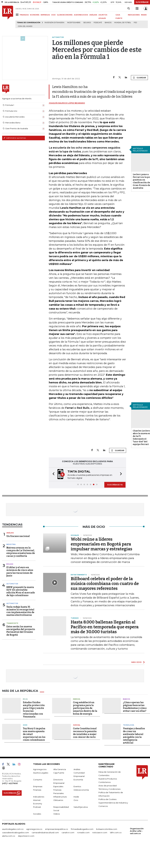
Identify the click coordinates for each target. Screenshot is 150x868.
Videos (57, 814)
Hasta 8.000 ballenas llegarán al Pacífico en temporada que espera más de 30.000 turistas (105, 627)
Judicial (77, 725)
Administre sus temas (15, 138)
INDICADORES (134, 15)
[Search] (129, 9)
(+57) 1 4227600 (10, 783)
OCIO (53, 15)
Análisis (10, 533)
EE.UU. (25, 699)
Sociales (37, 814)
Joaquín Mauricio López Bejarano (67, 103)
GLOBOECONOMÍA (65, 15)
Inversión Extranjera (54, 23)
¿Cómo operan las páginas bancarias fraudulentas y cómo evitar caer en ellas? (135, 707)
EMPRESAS (45, 15)
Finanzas (37, 790)
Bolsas (10, 564)
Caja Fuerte (59, 773)
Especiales (58, 786)
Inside (76, 797)
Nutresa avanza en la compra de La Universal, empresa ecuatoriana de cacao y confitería (21, 552)
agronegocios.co (34, 829)
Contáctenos (105, 782)
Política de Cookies (107, 799)
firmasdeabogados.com (82, 829)
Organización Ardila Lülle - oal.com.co (137, 831)
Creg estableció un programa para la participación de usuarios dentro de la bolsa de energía (85, 708)
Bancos (108, 23)
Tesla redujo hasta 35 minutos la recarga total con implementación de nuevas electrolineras (20, 611)
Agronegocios (40, 769)
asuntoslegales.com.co (13, 829)
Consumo (38, 780)
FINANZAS (24, 15)
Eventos (77, 786)
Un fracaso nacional (18, 536)
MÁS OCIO (136, 662)
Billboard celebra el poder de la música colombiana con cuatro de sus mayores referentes (105, 584)
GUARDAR (139, 78)
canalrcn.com (68, 832)
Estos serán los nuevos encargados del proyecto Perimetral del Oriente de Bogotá (21, 631)
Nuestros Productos (108, 779)
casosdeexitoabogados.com (16, 832)
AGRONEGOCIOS (81, 15)
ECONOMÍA (35, 15)
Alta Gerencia (60, 769)
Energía (77, 699)
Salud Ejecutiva (81, 807)
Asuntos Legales (41, 773)
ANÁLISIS (93, 15)
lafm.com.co (116, 832)
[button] (53, 474)
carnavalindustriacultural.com (45, 832)
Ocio (25, 725)
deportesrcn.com (26, 836)
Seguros (87, 23)
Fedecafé (98, 23)
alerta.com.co (9, 836)
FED (135, 23)
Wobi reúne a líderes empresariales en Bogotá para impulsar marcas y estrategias (101, 544)
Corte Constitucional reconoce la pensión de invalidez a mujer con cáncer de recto (85, 733)
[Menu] (18, 15)
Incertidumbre (74, 23)
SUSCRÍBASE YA (115, 485)
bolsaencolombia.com (107, 829)
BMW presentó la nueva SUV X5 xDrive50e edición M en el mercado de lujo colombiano (21, 591)
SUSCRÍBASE (142, 2)
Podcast (37, 807)
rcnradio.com (83, 832)
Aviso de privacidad (108, 786)
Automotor (12, 584)
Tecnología (129, 725)
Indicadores (39, 797)
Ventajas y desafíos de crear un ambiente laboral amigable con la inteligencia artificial (134, 736)
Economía (78, 780)
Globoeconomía (81, 790)
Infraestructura (60, 797)
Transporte (12, 623)
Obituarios (58, 800)
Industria (11, 544)
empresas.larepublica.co (57, 829)
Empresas (38, 786)
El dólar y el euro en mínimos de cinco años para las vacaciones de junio (20, 572)
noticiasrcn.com (100, 832)
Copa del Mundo (25, 26)
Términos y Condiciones (109, 789)
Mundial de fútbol (123, 23)
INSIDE (144, 15)
